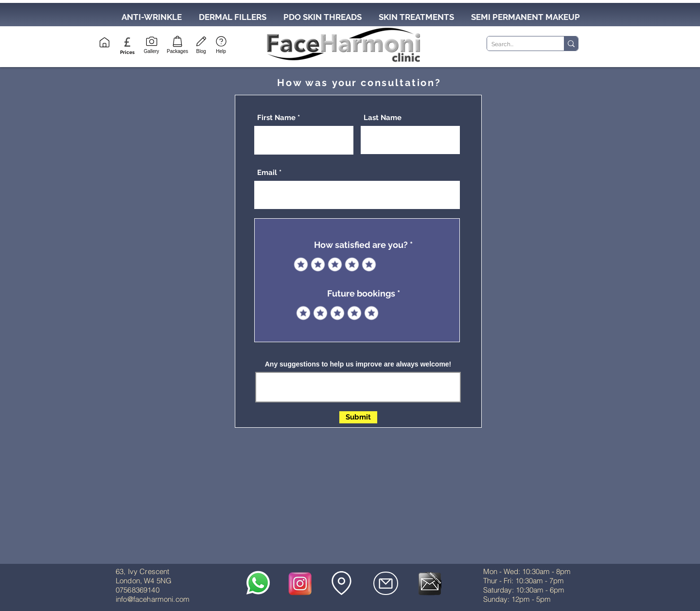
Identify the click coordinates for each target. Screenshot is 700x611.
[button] (127, 52)
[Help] (221, 44)
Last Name (383, 118)
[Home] (104, 42)
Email (267, 173)
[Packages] (177, 44)
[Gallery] (151, 44)
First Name (276, 118)
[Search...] (517, 44)
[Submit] (358, 417)
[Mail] (386, 583)
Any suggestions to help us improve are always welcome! (358, 364)
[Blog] (201, 44)
